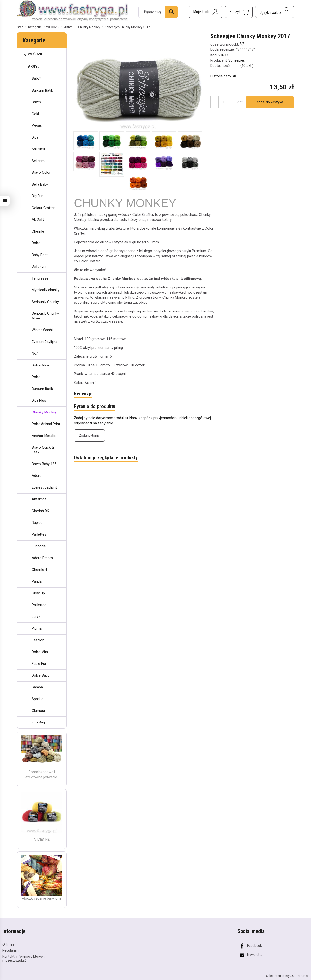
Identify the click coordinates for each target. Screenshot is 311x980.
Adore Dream (42, 558)
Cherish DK (40, 511)
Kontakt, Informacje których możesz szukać (23, 959)
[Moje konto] (205, 12)
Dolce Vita (40, 652)
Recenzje (83, 394)
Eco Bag (38, 722)
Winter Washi (42, 330)
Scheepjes (237, 60)
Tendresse (40, 278)
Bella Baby (40, 184)
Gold (35, 114)
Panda (37, 581)
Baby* (36, 78)
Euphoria (39, 546)
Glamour (38, 711)
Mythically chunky (46, 290)
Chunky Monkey (44, 412)
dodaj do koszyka (270, 102)
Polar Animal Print (46, 424)
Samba (37, 687)
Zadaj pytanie (89, 436)
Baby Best (40, 255)
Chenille (38, 231)
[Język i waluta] (275, 12)
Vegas (37, 125)
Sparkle (38, 699)
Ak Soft (38, 219)
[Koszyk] (239, 12)
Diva (35, 137)
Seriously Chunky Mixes (45, 316)
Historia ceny (223, 76)
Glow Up (38, 593)
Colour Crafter (43, 208)
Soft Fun (39, 266)
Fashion (38, 640)
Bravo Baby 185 (44, 464)
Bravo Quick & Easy (43, 450)
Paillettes (39, 534)
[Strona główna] (72, 11)
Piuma (37, 628)
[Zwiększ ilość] (214, 102)
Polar (36, 377)
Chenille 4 (39, 570)
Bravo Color (41, 172)
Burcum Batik (42, 90)
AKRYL (34, 67)
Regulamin (11, 950)
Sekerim (38, 161)
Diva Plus (39, 400)
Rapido (37, 523)
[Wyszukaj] (171, 12)
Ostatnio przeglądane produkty (106, 458)
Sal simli (38, 149)
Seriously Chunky (45, 302)
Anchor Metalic (44, 436)
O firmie (8, 944)
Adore (37, 476)
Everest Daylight (44, 342)
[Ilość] (223, 102)
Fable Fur (39, 664)
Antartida (39, 499)
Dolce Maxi (40, 365)
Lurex (36, 617)
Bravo (36, 102)
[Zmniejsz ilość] (232, 102)
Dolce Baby (41, 675)
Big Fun (38, 196)
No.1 (35, 353)
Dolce (36, 243)
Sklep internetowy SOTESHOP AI (287, 976)
